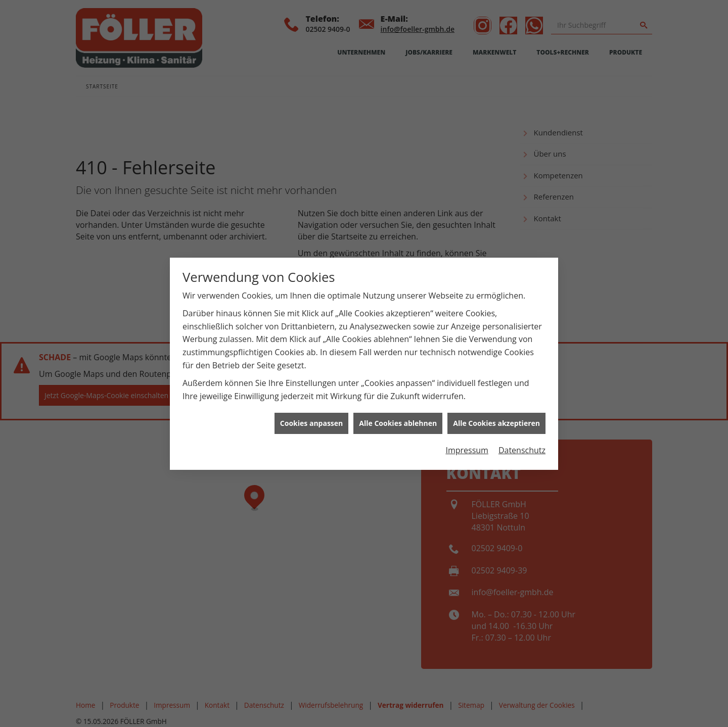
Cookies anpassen (311, 423)
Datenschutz (522, 450)
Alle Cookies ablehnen (398, 423)
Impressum (467, 450)
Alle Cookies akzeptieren (496, 423)
